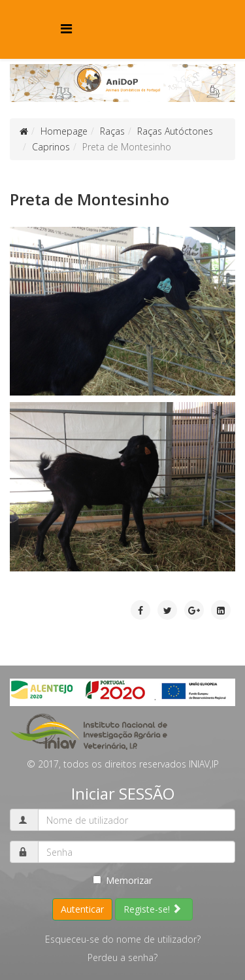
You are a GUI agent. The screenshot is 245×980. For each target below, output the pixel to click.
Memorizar (122, 880)
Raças (112, 131)
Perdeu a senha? (122, 957)
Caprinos (51, 147)
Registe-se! (153, 909)
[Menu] (66, 28)
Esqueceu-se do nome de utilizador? (123, 939)
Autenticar (82, 909)
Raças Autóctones (175, 131)
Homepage (64, 131)
